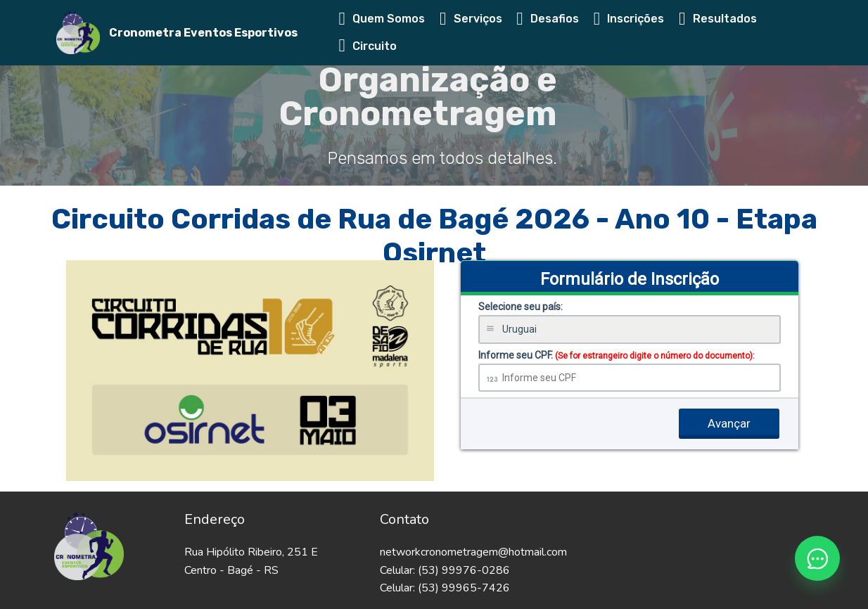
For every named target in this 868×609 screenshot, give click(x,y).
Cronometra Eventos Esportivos (203, 33)
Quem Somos (382, 19)
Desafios (548, 19)
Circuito (368, 46)
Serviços (471, 19)
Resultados (718, 19)
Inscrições (629, 19)
